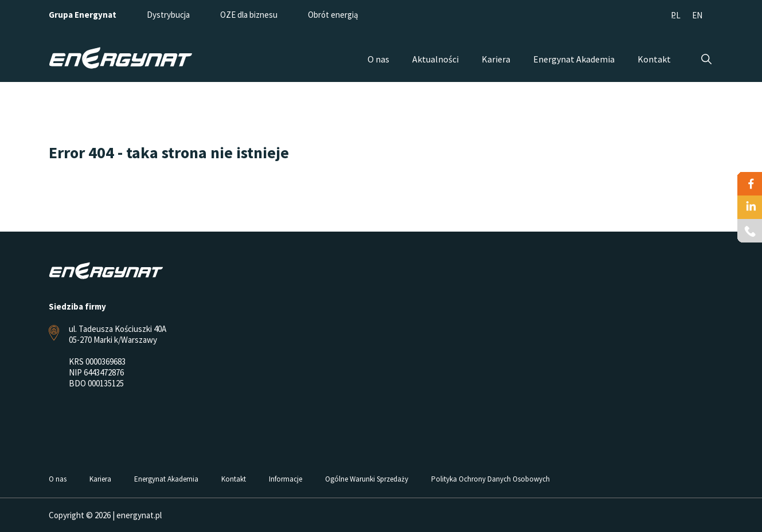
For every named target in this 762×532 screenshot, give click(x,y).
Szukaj (707, 59)
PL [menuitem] (676, 15)
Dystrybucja (168, 15)
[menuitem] (676, 15)
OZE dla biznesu (249, 15)
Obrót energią (333, 15)
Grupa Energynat (83, 15)
